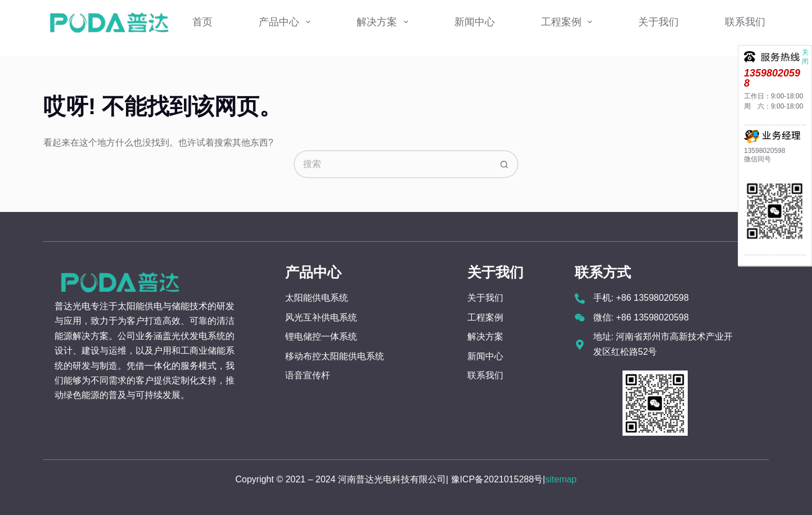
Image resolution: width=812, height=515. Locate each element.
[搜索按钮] (504, 164)
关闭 (805, 51)
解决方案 (385, 22)
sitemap (561, 479)
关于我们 (658, 22)
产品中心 (287, 22)
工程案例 (569, 22)
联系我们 (745, 22)
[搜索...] (392, 164)
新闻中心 (475, 22)
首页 (202, 22)
